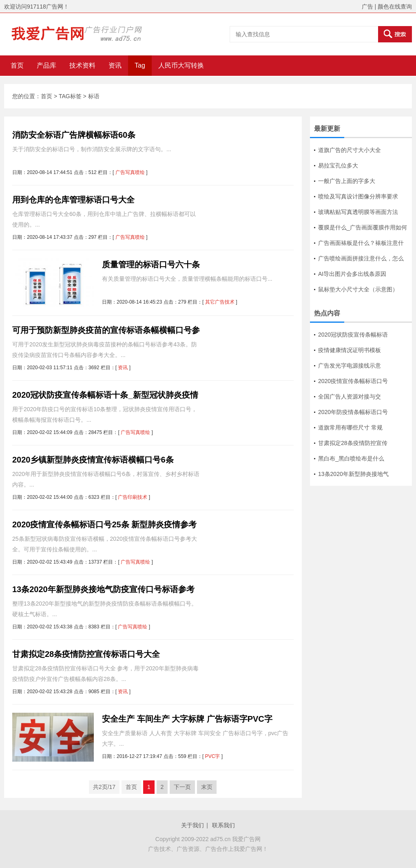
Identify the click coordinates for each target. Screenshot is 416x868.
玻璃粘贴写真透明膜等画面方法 (358, 212)
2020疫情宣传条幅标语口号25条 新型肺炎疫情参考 (104, 524)
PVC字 (213, 756)
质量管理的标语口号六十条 (151, 264)
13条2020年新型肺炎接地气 (353, 474)
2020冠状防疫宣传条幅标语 (353, 335)
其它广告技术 (220, 302)
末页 (207, 787)
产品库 (46, 65)
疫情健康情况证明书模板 (350, 350)
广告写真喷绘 (130, 172)
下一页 (182, 787)
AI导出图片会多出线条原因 (352, 274)
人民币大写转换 (181, 65)
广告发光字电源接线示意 (350, 366)
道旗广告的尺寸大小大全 (350, 150)
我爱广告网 (246, 839)
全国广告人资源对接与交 (350, 397)
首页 (17, 65)
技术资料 (82, 65)
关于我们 (193, 825)
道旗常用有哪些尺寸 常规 (350, 427)
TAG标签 (70, 96)
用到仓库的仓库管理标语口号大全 (73, 200)
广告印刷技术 (133, 497)
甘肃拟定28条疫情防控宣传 (353, 443)
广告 (367, 7)
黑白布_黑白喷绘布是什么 (351, 458)
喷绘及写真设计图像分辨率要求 (358, 196)
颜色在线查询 (395, 7)
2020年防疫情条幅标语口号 (353, 412)
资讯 (115, 65)
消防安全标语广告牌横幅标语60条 (74, 135)
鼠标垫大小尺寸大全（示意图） (358, 289)
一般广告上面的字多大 (347, 181)
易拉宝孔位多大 (338, 165)
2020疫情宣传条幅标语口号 (353, 381)
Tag (140, 65)
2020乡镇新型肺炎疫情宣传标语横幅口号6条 (93, 460)
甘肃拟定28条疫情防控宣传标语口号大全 (86, 654)
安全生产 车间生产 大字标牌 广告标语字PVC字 (187, 719)
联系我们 (223, 825)
